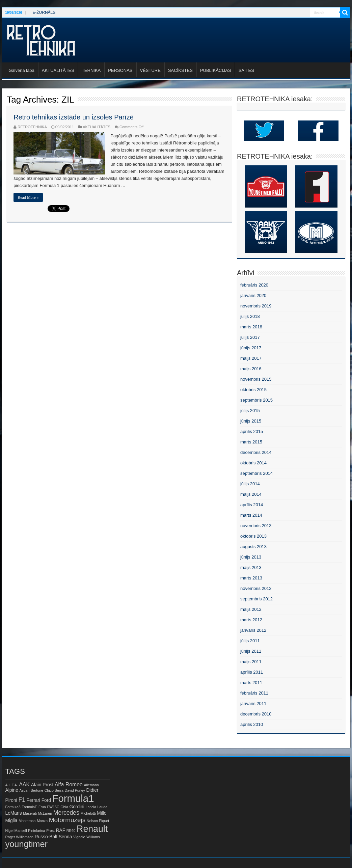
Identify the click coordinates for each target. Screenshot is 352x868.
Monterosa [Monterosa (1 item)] (27, 821)
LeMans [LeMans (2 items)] (14, 813)
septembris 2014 (256, 473)
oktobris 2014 (253, 463)
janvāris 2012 (253, 630)
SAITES (246, 70)
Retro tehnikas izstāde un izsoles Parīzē (74, 117)
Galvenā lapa (21, 70)
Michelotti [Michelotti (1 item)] (88, 813)
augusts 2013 (253, 547)
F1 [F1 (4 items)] (22, 800)
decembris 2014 (256, 452)
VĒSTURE (150, 70)
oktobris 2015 (253, 390)
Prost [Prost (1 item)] (50, 831)
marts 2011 (251, 683)
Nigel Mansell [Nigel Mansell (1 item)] (16, 831)
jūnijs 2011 (251, 651)
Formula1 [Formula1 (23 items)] (73, 798)
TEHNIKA (91, 70)
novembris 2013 (256, 526)
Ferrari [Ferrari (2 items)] (34, 800)
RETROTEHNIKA (32, 127)
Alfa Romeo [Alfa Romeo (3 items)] (69, 784)
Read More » (28, 197)
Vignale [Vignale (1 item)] (79, 837)
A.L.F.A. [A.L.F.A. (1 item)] (12, 785)
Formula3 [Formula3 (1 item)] (13, 807)
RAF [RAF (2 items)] (61, 830)
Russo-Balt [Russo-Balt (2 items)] (46, 837)
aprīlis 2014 (252, 505)
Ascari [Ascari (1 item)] (24, 790)
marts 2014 (251, 515)
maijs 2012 (251, 609)
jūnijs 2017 (251, 348)
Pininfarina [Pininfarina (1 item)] (36, 831)
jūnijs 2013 (251, 557)
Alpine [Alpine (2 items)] (12, 790)
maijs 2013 (251, 567)
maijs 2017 (251, 358)
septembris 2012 (256, 599)
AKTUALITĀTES (58, 70)
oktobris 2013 (253, 536)
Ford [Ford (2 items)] (46, 800)
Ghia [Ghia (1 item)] (64, 807)
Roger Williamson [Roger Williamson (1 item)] (20, 837)
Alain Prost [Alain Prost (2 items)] (42, 785)
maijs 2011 (251, 662)
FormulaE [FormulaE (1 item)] (29, 807)
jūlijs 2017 (250, 337)
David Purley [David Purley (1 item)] (75, 790)
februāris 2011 (254, 693)
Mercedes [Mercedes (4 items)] (66, 813)
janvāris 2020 (253, 295)
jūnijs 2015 (251, 421)
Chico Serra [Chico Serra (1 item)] (54, 790)
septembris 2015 (256, 400)
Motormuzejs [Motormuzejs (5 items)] (67, 820)
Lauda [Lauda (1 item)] (103, 807)
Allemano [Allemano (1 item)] (91, 785)
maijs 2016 (251, 369)
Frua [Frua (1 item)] (42, 807)
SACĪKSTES (180, 70)
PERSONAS (120, 70)
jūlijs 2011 (250, 641)
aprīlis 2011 (252, 672)
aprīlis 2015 (252, 431)
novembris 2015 (256, 379)
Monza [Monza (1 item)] (42, 821)
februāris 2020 (254, 285)
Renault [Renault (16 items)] (92, 829)
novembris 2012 (256, 588)
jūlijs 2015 (250, 411)
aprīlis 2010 (252, 724)
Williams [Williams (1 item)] (93, 837)
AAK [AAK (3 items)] (24, 784)
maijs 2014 (251, 494)
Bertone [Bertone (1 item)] (37, 790)
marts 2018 (251, 327)
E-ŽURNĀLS (44, 12)
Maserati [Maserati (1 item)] (30, 813)
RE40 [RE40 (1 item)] (71, 831)
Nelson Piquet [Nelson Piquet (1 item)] (98, 821)
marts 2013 (251, 578)
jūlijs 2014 (250, 484)
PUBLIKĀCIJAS (216, 70)
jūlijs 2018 (250, 316)
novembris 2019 (256, 306)
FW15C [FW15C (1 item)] (53, 807)
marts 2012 (251, 620)
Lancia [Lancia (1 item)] (91, 807)
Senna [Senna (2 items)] (65, 837)
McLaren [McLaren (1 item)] (45, 813)
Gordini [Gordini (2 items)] (77, 807)
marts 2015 (251, 442)
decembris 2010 (256, 714)
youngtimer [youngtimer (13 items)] (26, 844)
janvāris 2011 (253, 703)
